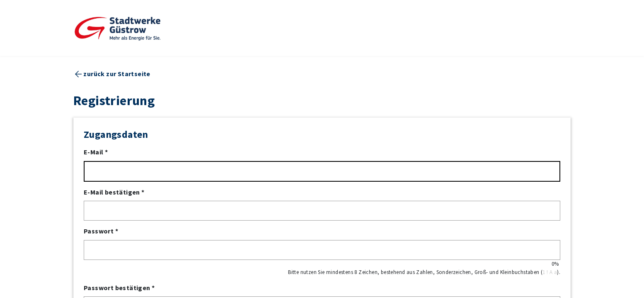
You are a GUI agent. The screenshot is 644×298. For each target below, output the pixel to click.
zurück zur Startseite (117, 74)
